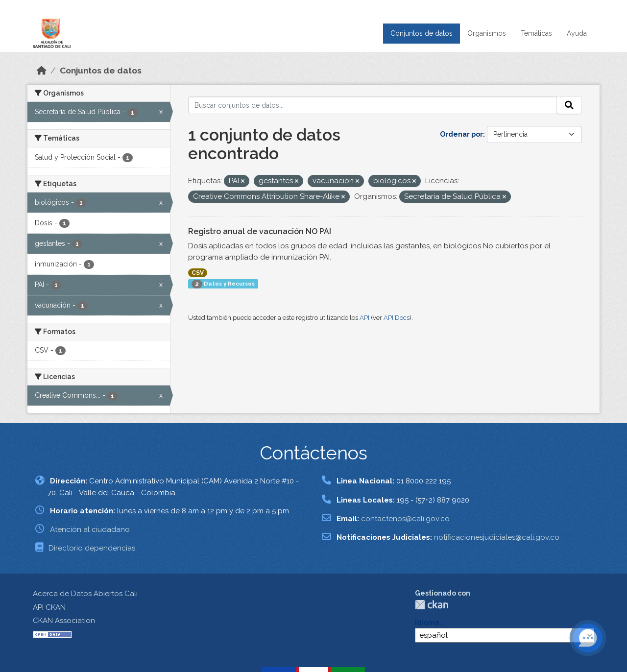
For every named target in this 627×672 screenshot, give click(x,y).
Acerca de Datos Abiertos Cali (85, 594)
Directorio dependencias (92, 548)
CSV (198, 273)
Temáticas (536, 33)
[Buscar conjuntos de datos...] (373, 105)
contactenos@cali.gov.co (405, 519)
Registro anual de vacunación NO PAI (260, 231)
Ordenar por (461, 134)
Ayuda (577, 33)
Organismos (487, 33)
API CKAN (49, 607)
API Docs (397, 318)
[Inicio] (42, 71)
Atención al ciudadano (90, 529)
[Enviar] (569, 105)
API (364, 318)
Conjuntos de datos (422, 33)
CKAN (432, 605)
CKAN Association (64, 621)
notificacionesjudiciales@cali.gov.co (497, 537)
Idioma (427, 623)
